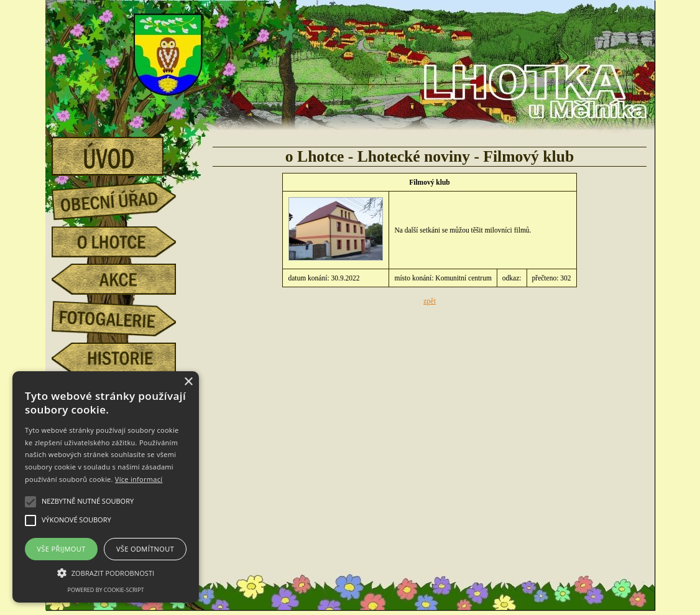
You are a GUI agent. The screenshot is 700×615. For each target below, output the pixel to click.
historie (123, 358)
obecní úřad (123, 198)
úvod (123, 152)
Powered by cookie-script (106, 590)
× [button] (188, 382)
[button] (106, 572)
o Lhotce (123, 242)
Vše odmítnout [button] (145, 549)
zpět (430, 301)
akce (123, 279)
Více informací (139, 479)
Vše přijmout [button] (61, 549)
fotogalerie (123, 317)
